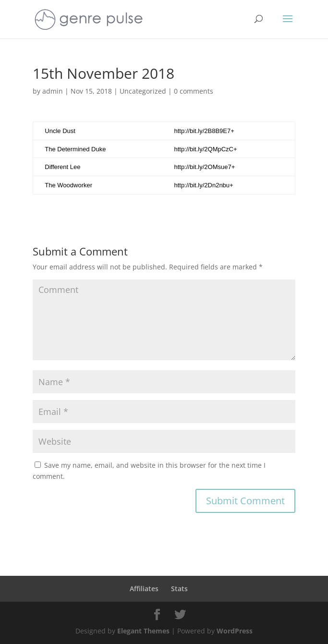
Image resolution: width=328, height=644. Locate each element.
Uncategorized (143, 91)
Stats (179, 589)
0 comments (194, 91)
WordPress (235, 631)
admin (53, 91)
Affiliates (144, 589)
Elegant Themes (143, 631)
